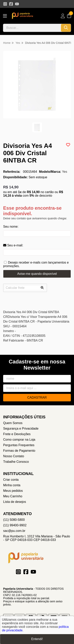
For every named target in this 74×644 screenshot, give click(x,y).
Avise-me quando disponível (37, 274)
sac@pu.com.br (14, 531)
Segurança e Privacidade (21, 429)
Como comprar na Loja (19, 440)
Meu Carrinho (13, 496)
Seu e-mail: (13, 245)
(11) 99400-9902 (15, 525)
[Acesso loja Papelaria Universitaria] (63, 16)
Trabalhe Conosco (16, 462)
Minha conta (12, 485)
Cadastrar (37, 398)
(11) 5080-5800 (14, 520)
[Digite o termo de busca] (32, 28)
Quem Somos (13, 423)
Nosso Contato (14, 456)
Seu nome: (11, 227)
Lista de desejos (15, 502)
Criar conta (11, 480)
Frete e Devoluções (17, 434)
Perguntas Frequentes (19, 445)
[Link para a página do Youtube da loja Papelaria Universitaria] (17, 4)
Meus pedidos (13, 491)
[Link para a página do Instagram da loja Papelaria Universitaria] (5, 4)
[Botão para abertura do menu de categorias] (5, 16)
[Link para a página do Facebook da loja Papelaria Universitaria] (11, 4)
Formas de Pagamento (19, 451)
